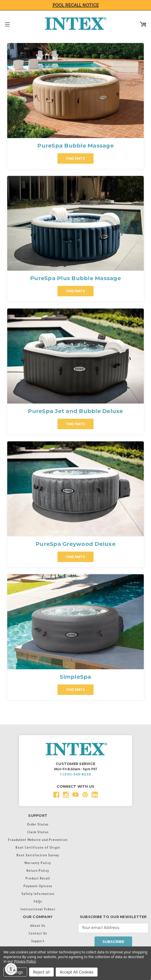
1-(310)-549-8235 (75, 774)
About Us (38, 926)
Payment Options (38, 886)
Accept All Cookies (77, 972)
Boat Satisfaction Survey (38, 855)
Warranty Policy (38, 863)
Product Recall (38, 878)
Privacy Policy (25, 961)
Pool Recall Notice (76, 5)
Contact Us (38, 933)
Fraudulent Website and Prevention (38, 840)
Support (38, 941)
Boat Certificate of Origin (38, 847)
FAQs (38, 901)
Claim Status (38, 832)
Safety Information (38, 894)
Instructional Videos (38, 909)
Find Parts (75, 158)
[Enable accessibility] (11, 969)
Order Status (38, 824)
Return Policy (38, 871)
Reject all (41, 972)
